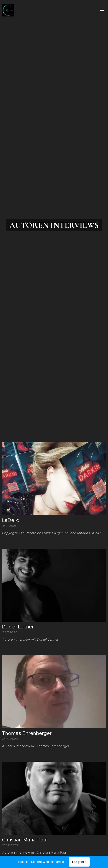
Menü (102, 11)
